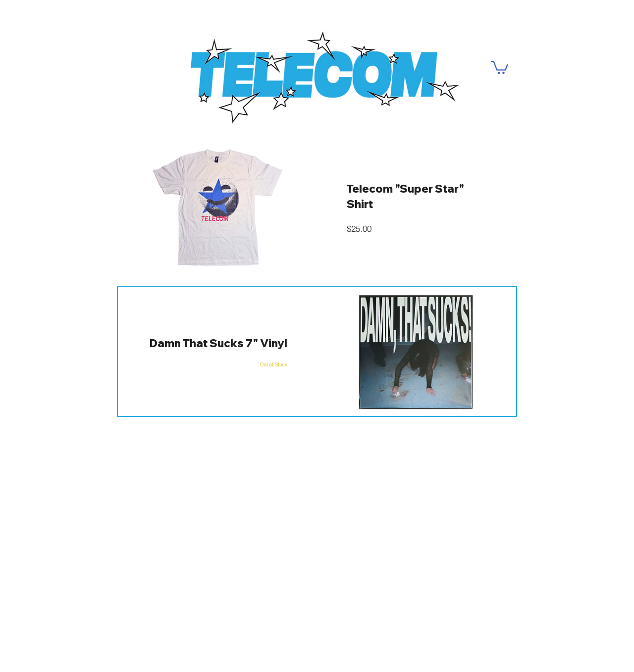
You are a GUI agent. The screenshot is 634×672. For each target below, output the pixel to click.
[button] (500, 67)
